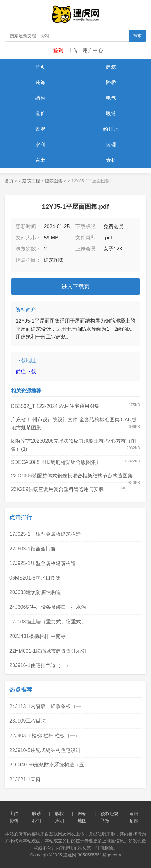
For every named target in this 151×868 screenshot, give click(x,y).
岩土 (40, 160)
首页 (40, 67)
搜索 (137, 36)
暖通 (111, 113)
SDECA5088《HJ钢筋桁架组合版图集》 (56, 462)
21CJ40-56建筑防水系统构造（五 (47, 765)
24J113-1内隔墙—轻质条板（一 (45, 706)
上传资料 (14, 817)
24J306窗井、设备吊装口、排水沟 (48, 607)
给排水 (111, 129)
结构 (40, 98)
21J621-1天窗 (25, 779)
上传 (73, 50)
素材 (111, 160)
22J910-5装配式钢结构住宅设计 (45, 750)
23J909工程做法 (28, 721)
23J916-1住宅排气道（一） (40, 665)
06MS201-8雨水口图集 (35, 578)
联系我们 (36, 817)
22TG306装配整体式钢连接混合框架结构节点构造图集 (72, 476)
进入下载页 (75, 287)
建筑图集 (54, 181)
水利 (40, 145)
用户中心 (93, 50)
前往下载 (26, 372)
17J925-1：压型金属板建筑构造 (45, 534)
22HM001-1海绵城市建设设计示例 (48, 651)
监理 (111, 145)
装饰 (40, 82)
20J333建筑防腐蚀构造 (35, 592)
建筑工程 (31, 181)
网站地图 (82, 817)
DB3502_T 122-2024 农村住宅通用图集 (55, 406)
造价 (40, 113)
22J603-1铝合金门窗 (33, 549)
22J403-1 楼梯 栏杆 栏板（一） (45, 736)
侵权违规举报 (109, 817)
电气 (111, 98)
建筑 (111, 67)
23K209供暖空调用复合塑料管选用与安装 (57, 489)
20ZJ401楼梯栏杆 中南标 (38, 636)
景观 (40, 129)
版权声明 (59, 817)
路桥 (111, 82)
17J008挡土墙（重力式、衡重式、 (48, 622)
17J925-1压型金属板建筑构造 (43, 563)
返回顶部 (134, 817)
